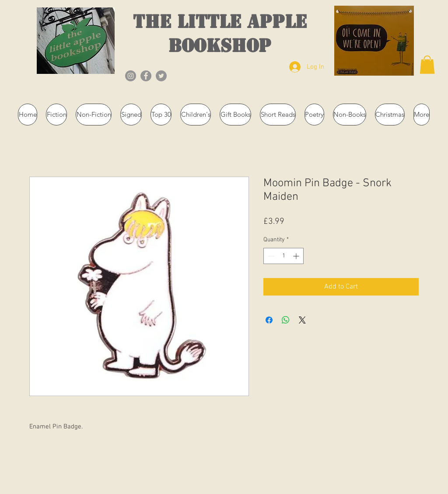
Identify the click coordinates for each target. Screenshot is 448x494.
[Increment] (297, 256)
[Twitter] (161, 76)
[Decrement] (270, 256)
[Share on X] (302, 320)
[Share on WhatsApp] (286, 320)
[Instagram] (131, 76)
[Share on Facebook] (269, 320)
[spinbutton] (283, 256)
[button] (427, 65)
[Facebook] (146, 76)
